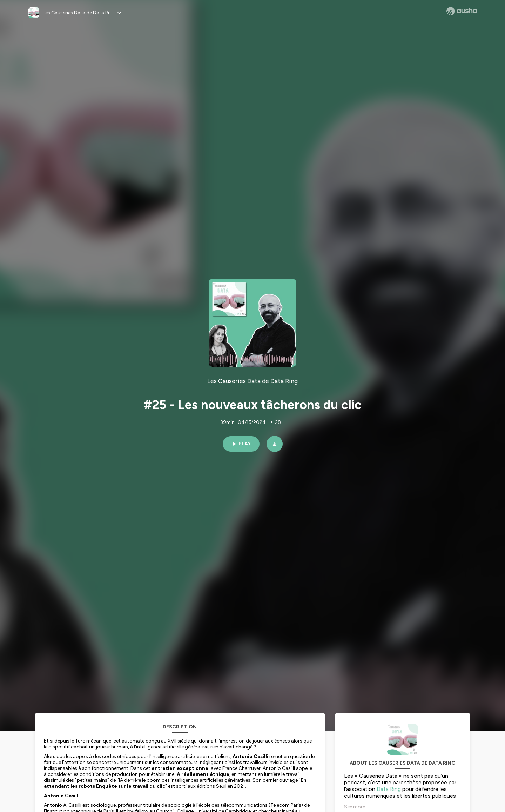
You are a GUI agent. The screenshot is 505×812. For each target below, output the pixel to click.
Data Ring (389, 789)
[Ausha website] (462, 11)
